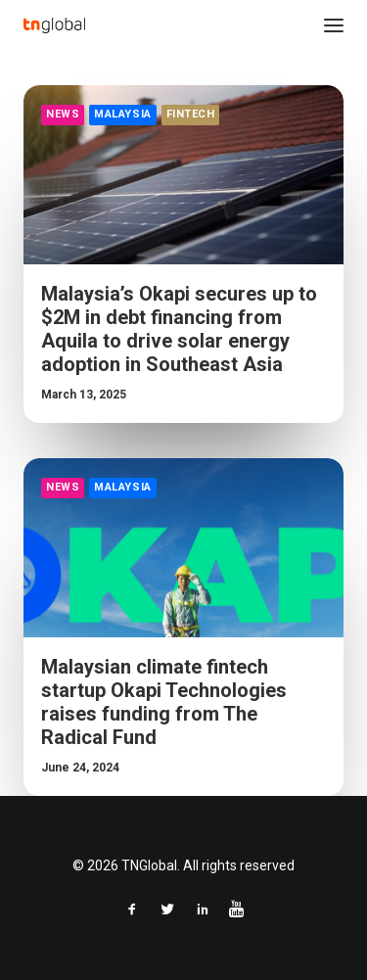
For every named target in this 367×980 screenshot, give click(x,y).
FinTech (191, 114)
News (63, 114)
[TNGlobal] (54, 25)
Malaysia (122, 114)
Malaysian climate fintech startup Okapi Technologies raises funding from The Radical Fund (164, 702)
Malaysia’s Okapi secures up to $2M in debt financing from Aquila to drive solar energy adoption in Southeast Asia (179, 329)
